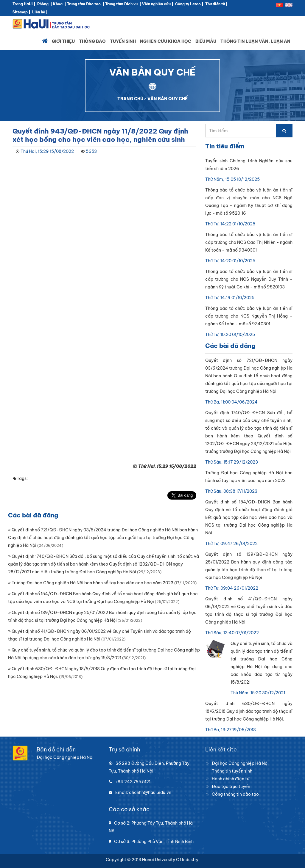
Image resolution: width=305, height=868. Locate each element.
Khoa (58, 4)
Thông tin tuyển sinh (232, 771)
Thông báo (92, 41)
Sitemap (20, 12)
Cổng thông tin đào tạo (235, 794)
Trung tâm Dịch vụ (121, 4)
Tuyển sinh (123, 41)
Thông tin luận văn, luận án (255, 41)
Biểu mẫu (206, 41)
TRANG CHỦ (130, 99)
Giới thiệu (63, 41)
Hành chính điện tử (231, 779)
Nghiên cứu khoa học (166, 41)
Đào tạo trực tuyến (231, 787)
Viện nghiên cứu (156, 4)
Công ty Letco (188, 4)
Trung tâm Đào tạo (84, 4)
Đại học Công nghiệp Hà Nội (240, 763)
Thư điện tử (215, 4)
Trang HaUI (23, 4)
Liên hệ (39, 12)
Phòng (43, 4)
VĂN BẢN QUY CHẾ (168, 99)
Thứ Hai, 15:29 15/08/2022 (47, 151)
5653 (91, 151)
